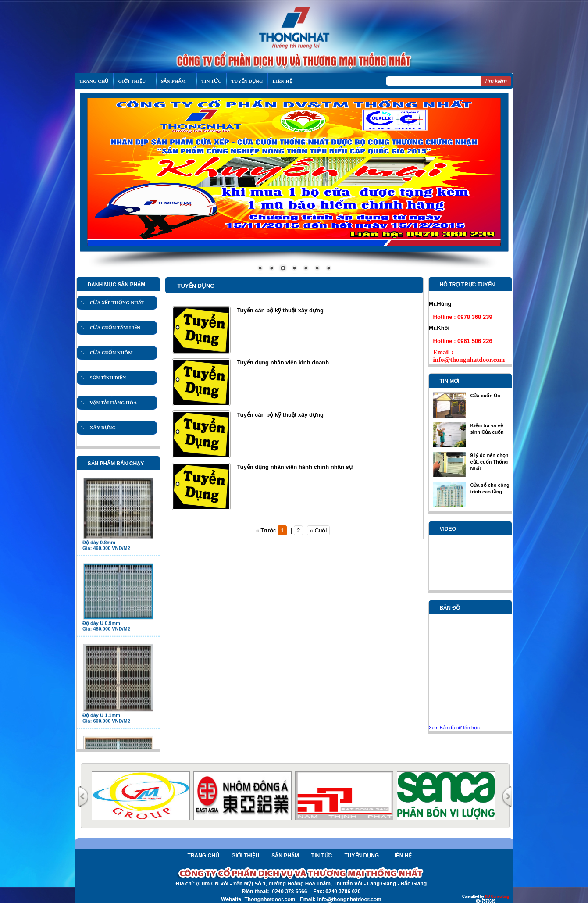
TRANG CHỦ (94, 81)
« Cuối (318, 530)
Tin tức (211, 81)
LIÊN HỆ (282, 81)
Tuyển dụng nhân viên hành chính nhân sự (295, 467)
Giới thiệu (245, 856)
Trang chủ (203, 856)
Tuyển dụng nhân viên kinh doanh (283, 362)
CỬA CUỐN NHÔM (111, 353)
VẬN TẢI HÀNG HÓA (114, 403)
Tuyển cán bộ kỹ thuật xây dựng (280, 310)
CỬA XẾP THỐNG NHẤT (117, 303)
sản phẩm (173, 81)
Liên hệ (401, 856)
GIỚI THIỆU (132, 81)
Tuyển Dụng (247, 81)
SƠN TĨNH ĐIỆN (108, 378)
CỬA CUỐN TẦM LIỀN (115, 328)
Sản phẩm (285, 856)
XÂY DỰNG (103, 428)
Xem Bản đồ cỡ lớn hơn (454, 728)
